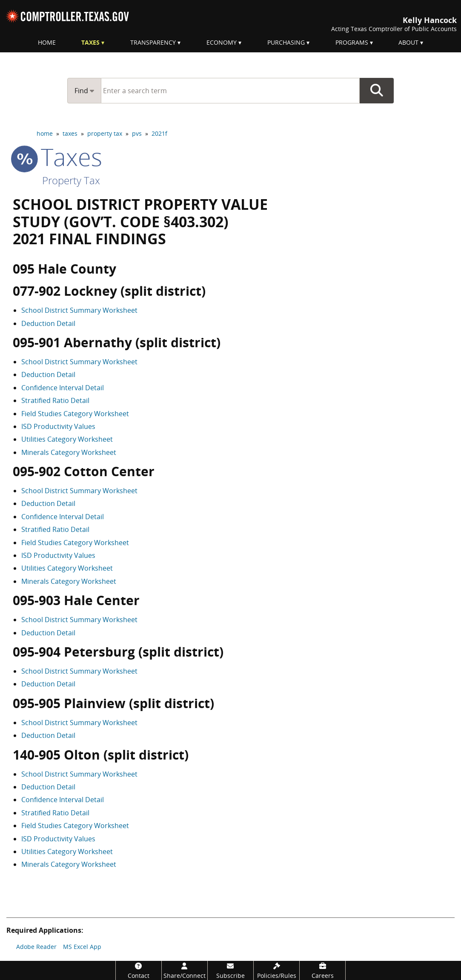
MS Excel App (82, 947)
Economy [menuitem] (222, 42)
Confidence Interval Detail (63, 388)
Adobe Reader (36, 947)
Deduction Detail (48, 323)
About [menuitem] (408, 42)
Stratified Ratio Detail (55, 400)
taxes (70, 133)
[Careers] (322, 970)
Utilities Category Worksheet (67, 439)
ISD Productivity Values (58, 426)
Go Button (377, 91)
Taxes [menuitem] (90, 42)
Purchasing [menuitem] (286, 42)
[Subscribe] (230, 970)
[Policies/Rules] (276, 970)
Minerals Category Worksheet (69, 452)
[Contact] (139, 970)
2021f (159, 133)
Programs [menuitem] (352, 42)
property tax (105, 133)
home (45, 133)
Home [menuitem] (47, 42)
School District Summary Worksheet (79, 310)
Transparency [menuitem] (153, 42)
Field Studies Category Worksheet (75, 414)
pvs (137, 133)
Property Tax (71, 180)
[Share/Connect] (185, 970)
